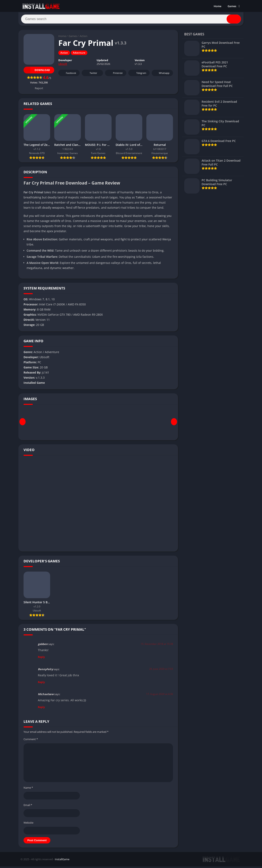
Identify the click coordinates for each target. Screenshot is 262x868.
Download (37, 72)
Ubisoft (63, 66)
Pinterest (115, 75)
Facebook (68, 75)
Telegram (138, 75)
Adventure (79, 55)
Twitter (91, 75)
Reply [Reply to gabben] (41, 659)
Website (28, 824)
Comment (31, 741)
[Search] (131, 20)
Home (217, 6)
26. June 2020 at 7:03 (161, 670)
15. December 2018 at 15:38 (157, 646)
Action (84, 38)
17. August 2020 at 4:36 (160, 696)
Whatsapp (162, 75)
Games (232, 6)
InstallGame (62, 861)
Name (28, 789)
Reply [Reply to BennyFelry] (41, 684)
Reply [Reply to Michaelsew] (41, 709)
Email (28, 807)
